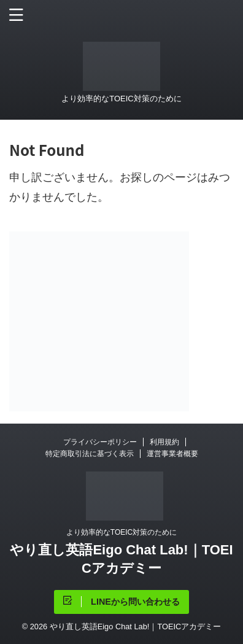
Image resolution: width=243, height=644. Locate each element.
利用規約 (164, 442)
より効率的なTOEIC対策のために (121, 532)
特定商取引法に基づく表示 (90, 454)
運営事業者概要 (172, 454)
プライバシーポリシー (100, 442)
